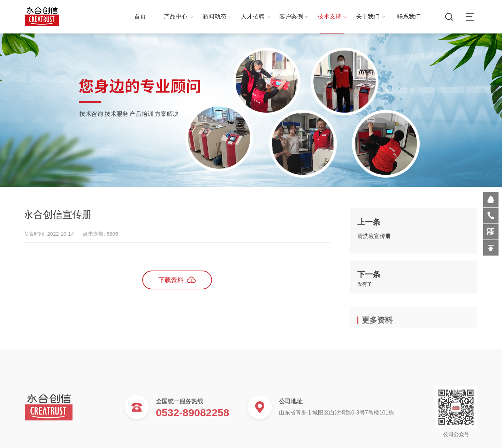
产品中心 (178, 17)
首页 (140, 17)
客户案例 (294, 17)
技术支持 (332, 17)
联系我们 (409, 17)
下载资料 (166, 280)
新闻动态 (217, 17)
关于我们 (370, 17)
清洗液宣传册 (374, 239)
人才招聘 (255, 17)
